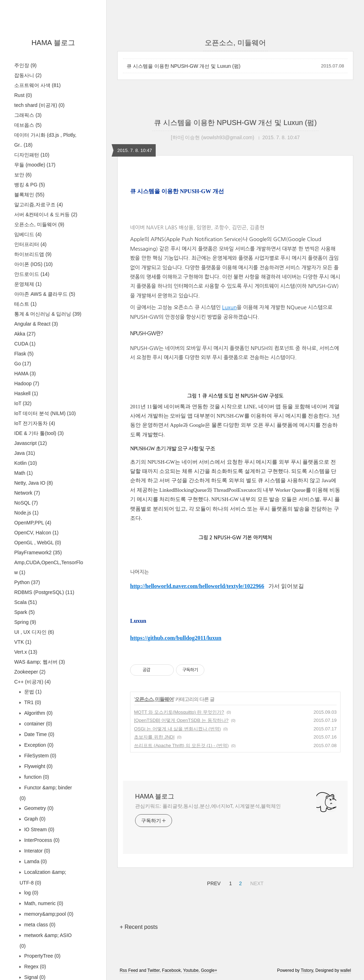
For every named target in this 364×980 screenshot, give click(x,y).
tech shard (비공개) (39, 105)
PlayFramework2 (38, 552)
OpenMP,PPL (33, 523)
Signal (34, 977)
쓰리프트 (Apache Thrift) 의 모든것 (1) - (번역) (181, 745)
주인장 (25, 65)
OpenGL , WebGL (38, 543)
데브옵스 (28, 125)
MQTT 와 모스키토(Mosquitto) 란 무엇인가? (179, 712)
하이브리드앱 (33, 254)
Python (27, 582)
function (36, 777)
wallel (346, 970)
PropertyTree (42, 956)
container (38, 724)
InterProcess (41, 840)
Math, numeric (43, 903)
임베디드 (28, 234)
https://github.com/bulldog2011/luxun (176, 638)
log (31, 893)
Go (23, 364)
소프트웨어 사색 (38, 85)
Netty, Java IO (34, 483)
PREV (213, 882)
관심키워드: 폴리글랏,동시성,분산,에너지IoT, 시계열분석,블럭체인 (208, 806)
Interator (36, 851)
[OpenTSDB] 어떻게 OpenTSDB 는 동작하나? (181, 720)
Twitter (153, 970)
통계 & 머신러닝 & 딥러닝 (48, 314)
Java (25, 453)
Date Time (39, 734)
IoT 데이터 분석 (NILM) (45, 413)
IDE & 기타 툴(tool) (39, 433)
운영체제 (28, 284)
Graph (34, 819)
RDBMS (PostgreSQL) (44, 592)
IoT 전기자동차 (35, 423)
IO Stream (39, 829)
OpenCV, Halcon (36, 533)
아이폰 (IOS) (33, 264)
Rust (23, 95)
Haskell (26, 393)
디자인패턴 (32, 155)
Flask (24, 354)
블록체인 (29, 195)
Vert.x (26, 652)
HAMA (25, 374)
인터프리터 (30, 244)
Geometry (38, 808)
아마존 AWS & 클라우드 (45, 294)
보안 (23, 175)
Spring (25, 622)
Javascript (31, 443)
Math (23, 473)
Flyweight (38, 766)
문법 (32, 692)
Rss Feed (129, 970)
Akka (25, 334)
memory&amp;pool (48, 914)
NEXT (256, 882)
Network (27, 493)
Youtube (191, 970)
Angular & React (36, 324)
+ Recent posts (139, 927)
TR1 (32, 702)
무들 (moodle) (35, 165)
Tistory (307, 970)
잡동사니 (28, 75)
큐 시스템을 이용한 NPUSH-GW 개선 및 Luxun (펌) (183, 66)
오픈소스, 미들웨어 (39, 224)
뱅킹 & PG (30, 185)
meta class (39, 925)
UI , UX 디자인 (34, 632)
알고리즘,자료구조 (39, 205)
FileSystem (39, 756)
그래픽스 (28, 115)
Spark (25, 612)
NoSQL (26, 503)
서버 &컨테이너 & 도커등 (46, 214)
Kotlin (26, 463)
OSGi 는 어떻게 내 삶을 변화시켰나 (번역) (177, 729)
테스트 (25, 304)
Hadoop (27, 383)
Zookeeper (30, 672)
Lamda (35, 861)
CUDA (25, 344)
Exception (38, 745)
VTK (23, 642)
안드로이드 (32, 274)
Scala (26, 602)
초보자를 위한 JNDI (154, 737)
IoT (23, 403)
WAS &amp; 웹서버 (40, 662)
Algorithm (38, 713)
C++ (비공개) (33, 682)
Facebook (172, 970)
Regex (34, 967)
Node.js (26, 513)
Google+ (209, 970)
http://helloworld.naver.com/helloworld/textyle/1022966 (197, 586)
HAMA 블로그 (53, 43)
